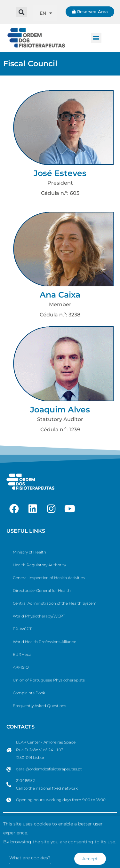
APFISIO (21, 667)
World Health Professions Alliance (44, 642)
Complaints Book (29, 693)
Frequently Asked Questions (40, 706)
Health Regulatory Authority (39, 565)
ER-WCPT (22, 629)
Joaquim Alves (60, 410)
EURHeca (22, 654)
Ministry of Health (29, 552)
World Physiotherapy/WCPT (39, 616)
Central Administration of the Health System (55, 603)
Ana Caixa (60, 295)
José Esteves (60, 173)
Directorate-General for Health (42, 590)
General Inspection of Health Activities (49, 578)
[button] (22, 12)
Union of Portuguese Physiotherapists (49, 680)
